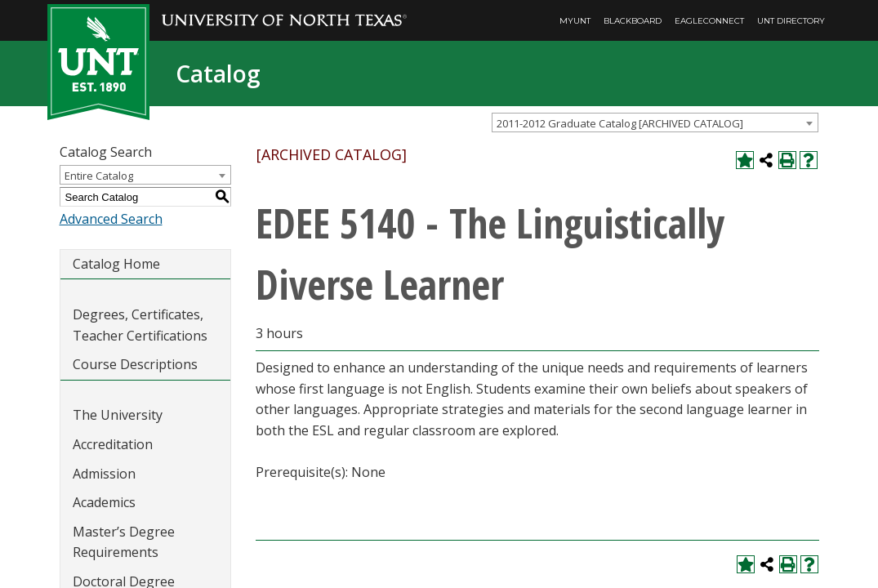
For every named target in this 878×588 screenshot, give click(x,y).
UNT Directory (791, 21)
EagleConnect (709, 21)
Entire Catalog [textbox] (99, 176)
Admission (104, 474)
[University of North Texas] (284, 9)
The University (118, 415)
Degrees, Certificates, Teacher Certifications (140, 325)
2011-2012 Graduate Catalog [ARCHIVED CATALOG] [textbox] (620, 123)
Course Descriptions (135, 364)
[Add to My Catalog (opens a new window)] (745, 160)
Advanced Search (111, 219)
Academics (104, 502)
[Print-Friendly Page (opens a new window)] (787, 160)
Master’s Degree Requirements (124, 542)
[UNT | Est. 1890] (98, 60)
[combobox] (655, 122)
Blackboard (633, 21)
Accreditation (113, 444)
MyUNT (575, 21)
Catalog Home (116, 264)
